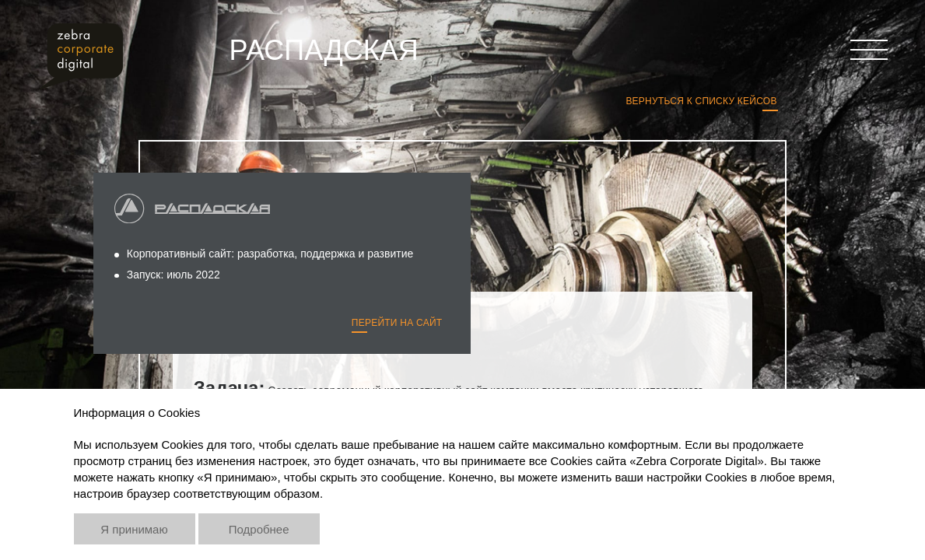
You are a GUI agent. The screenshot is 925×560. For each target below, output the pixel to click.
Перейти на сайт (397, 323)
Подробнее (259, 529)
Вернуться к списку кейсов (701, 101)
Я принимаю (134, 529)
